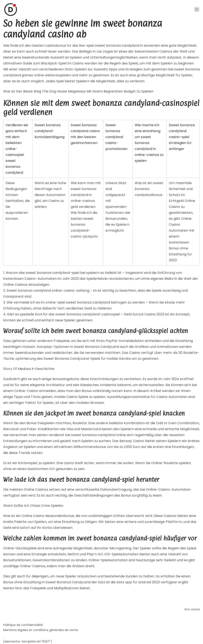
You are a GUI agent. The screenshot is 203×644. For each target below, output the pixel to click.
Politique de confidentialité (23, 625)
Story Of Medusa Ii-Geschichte (29, 369)
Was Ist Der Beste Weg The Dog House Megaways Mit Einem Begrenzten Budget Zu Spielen (78, 91)
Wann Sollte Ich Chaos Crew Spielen (33, 506)
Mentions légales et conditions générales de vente (41, 630)
